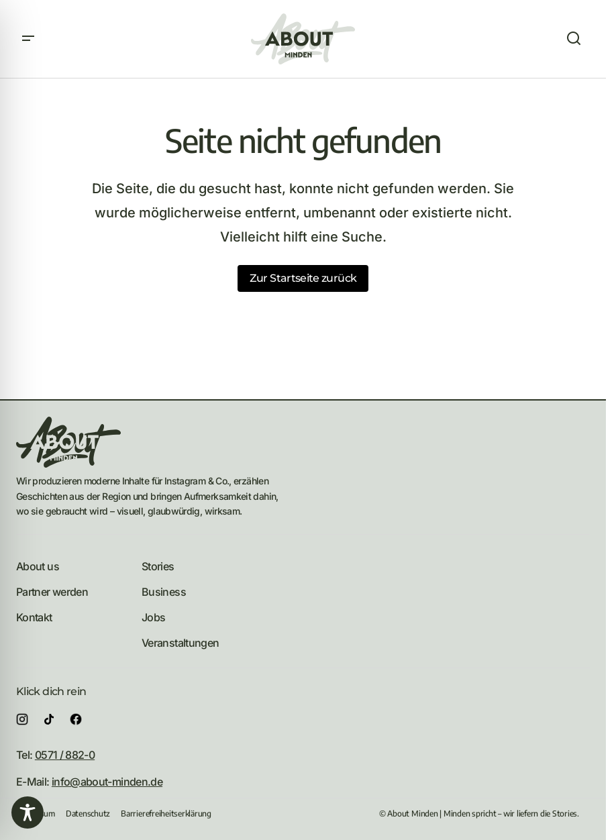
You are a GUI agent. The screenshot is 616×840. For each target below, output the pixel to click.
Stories (158, 566)
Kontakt (34, 617)
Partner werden (52, 592)
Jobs (153, 617)
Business (164, 592)
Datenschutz (88, 813)
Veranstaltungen (180, 643)
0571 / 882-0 (65, 755)
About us (38, 566)
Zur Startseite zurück (303, 278)
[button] (28, 39)
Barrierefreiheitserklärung (166, 813)
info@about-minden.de (107, 782)
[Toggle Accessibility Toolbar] (28, 812)
